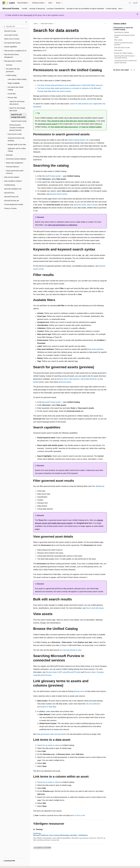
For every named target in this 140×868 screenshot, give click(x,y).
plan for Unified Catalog (92, 127)
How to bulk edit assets (95, 608)
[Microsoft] (4, 3)
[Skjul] (26, 22)
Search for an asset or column (49, 745)
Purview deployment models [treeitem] (14, 204)
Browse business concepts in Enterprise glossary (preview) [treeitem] (17, 128)
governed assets (65, 382)
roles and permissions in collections (62, 225)
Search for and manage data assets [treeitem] (18, 116)
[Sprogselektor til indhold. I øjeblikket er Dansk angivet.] (7, 864)
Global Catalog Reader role (78, 140)
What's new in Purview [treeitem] (12, 39)
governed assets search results (86, 205)
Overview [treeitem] (9, 65)
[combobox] (15, 26)
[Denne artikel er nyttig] (131, 70)
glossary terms (63, 379)
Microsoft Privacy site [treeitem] (11, 197)
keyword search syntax (59, 194)
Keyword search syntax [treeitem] (19, 121)
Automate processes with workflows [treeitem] (16, 139)
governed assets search (48, 124)
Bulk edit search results (122, 48)
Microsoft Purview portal (51, 176)
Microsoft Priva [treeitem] (9, 193)
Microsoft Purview (47, 24)
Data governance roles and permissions (52, 734)
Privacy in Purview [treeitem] (10, 208)
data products (74, 379)
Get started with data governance (64, 127)
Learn (36, 24)
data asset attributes (96, 349)
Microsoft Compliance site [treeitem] (13, 189)
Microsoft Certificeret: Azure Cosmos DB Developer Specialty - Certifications (60, 835)
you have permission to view (70, 650)
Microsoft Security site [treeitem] (12, 201)
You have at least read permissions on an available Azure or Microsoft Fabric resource (70, 85)
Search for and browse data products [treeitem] (17, 103)
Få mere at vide (80, 815)
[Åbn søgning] (130, 3)
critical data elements (89, 379)
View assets (118, 50)
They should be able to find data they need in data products (71, 121)
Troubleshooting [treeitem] (10, 185)
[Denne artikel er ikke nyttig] (134, 70)
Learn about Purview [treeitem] (11, 35)
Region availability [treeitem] (14, 83)
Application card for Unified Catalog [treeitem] (17, 150)
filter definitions (98, 486)
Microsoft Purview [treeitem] (10, 31)
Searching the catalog (121, 32)
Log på (135, 3)
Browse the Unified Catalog (123, 53)
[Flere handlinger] (105, 24)
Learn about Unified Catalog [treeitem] (17, 79)
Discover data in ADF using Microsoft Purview (63, 672)
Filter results (118, 40)
